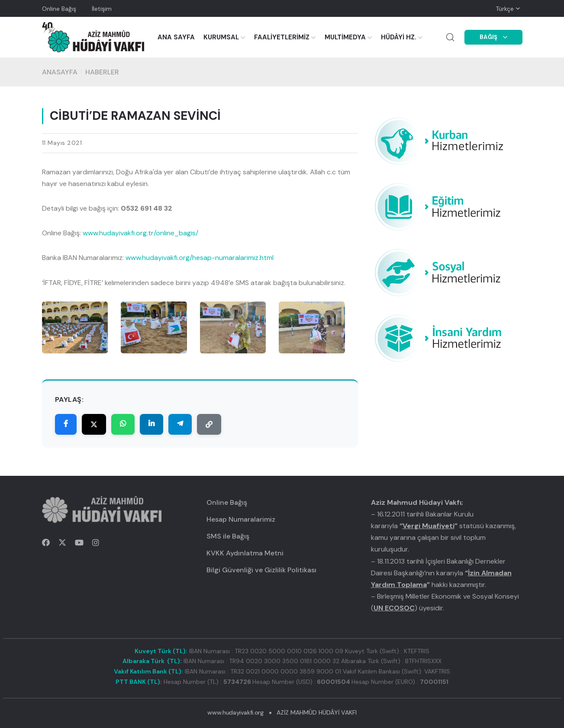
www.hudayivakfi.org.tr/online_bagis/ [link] (140, 233)
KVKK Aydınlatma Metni (245, 553)
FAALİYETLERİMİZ (282, 37)
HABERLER (102, 72)
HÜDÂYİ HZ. (399, 37)
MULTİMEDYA (345, 37)
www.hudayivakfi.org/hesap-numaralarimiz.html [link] (200, 258)
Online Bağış (59, 9)
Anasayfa (60, 72)
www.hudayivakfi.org (235, 712)
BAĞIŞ (493, 37)
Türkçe (505, 9)
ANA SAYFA (176, 37)
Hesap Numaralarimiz (241, 519)
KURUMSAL (221, 37)
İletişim (102, 9)
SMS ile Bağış (228, 536)
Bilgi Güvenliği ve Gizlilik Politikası (261, 570)
